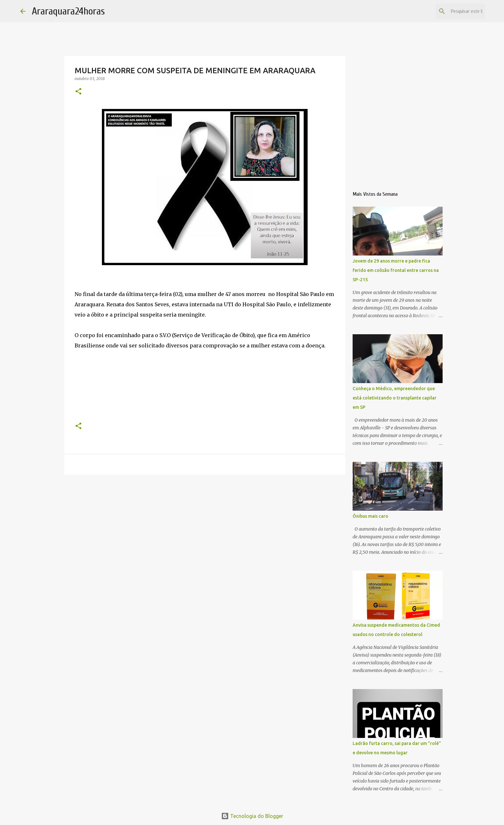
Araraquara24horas (68, 11)
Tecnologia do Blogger (252, 816)
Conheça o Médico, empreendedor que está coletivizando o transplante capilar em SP (395, 398)
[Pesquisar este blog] (451, 11)
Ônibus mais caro (370, 516)
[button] (78, 92)
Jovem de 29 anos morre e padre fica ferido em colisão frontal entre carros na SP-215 (396, 270)
